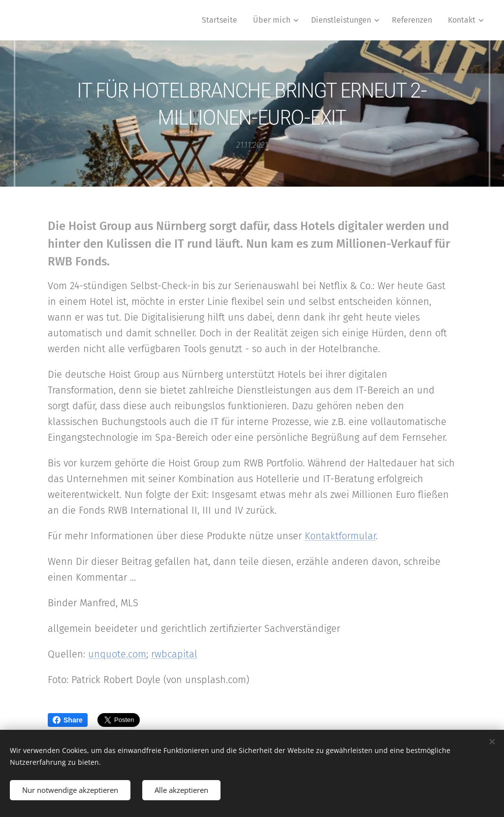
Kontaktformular (340, 536)
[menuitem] (222, 20)
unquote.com (117, 654)
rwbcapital (174, 654)
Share (68, 720)
